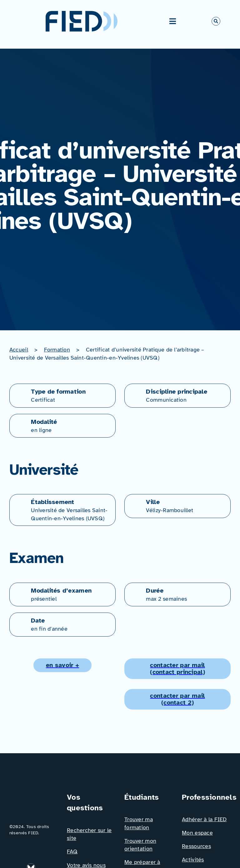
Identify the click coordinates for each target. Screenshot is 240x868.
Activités (193, 860)
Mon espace (197, 833)
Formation (57, 350)
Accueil (19, 350)
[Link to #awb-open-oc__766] (216, 21)
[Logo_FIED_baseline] (34, 794)
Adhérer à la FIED (204, 819)
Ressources (196, 846)
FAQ (72, 851)
